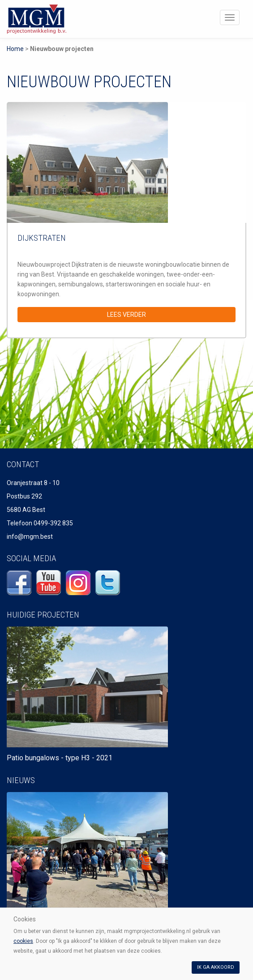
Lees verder (126, 315)
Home (15, 49)
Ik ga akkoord (216, 967)
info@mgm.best (30, 537)
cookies (23, 941)
